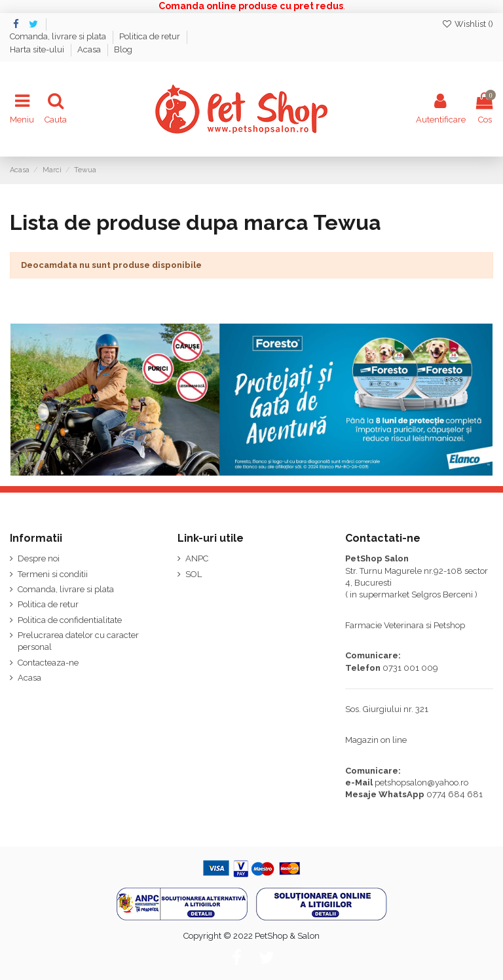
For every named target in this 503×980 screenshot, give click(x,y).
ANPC (197, 558)
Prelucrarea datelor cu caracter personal (78, 641)
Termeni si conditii (53, 574)
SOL (194, 574)
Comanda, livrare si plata (59, 36)
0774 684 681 (455, 794)
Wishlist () (467, 24)
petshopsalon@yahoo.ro (421, 782)
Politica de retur (151, 36)
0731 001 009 (410, 668)
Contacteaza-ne (48, 663)
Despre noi (39, 558)
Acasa (90, 49)
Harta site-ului (38, 49)
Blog (123, 49)
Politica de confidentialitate (70, 620)
